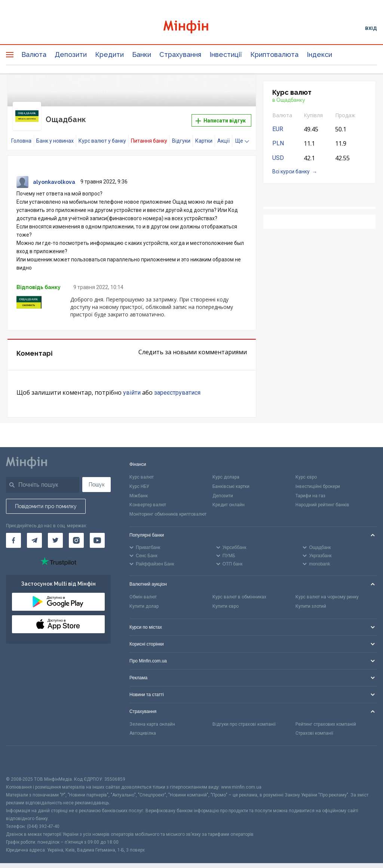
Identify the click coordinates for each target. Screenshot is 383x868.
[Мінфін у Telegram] (34, 533)
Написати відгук (221, 117)
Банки (142, 54)
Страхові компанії (314, 726)
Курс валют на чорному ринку (327, 589)
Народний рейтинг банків (322, 498)
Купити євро (226, 599)
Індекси (319, 54)
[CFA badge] (23, 754)
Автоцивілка (143, 726)
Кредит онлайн (229, 498)
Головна (21, 134)
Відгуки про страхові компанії (244, 717)
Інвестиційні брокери (318, 479)
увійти (132, 386)
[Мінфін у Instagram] (76, 533)
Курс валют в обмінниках (239, 589)
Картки (204, 134)
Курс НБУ (139, 479)
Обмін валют (143, 589)
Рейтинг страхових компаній (326, 717)
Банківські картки (231, 479)
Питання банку (149, 134)
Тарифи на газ (310, 488)
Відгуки (181, 134)
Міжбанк (139, 488)
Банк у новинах (55, 134)
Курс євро (306, 470)
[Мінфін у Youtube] (97, 533)
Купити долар (144, 599)
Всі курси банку (291, 172)
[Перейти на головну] (192, 28)
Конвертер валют (148, 498)
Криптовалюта (274, 54)
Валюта (34, 54)
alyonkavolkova (54, 175)
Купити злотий (311, 599)
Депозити (71, 54)
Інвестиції (226, 54)
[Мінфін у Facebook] (13, 533)
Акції (223, 134)
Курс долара (226, 470)
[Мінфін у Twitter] (55, 533)
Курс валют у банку (102, 134)
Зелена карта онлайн (152, 717)
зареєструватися (177, 386)
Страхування (180, 54)
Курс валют (142, 470)
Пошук (97, 477)
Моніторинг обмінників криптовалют (168, 507)
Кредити (109, 54)
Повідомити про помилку (46, 499)
